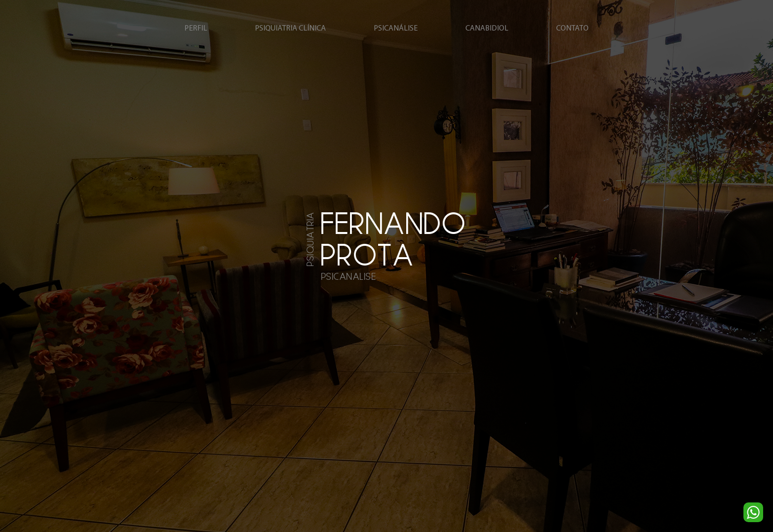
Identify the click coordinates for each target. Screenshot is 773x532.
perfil (196, 29)
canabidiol (487, 29)
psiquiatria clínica (290, 29)
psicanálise (396, 29)
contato (572, 29)
